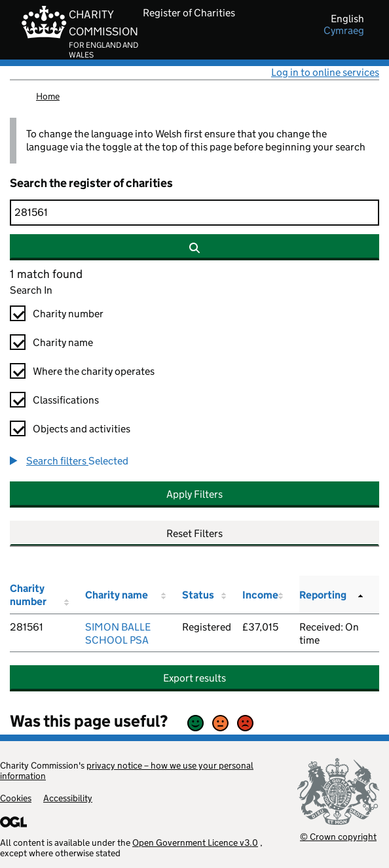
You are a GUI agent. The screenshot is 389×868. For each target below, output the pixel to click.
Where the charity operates (94, 371)
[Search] (194, 213)
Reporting (323, 595)
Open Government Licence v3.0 (195, 842)
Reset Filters (194, 533)
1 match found (46, 274)
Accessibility (68, 798)
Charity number (68, 314)
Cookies (16, 798)
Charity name (63, 342)
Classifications (66, 400)
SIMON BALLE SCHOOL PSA (118, 634)
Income (260, 595)
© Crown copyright (338, 836)
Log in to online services (325, 72)
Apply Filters (194, 494)
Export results (194, 678)
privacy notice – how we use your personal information (127, 771)
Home (48, 96)
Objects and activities (82, 429)
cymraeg (344, 31)
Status (198, 595)
